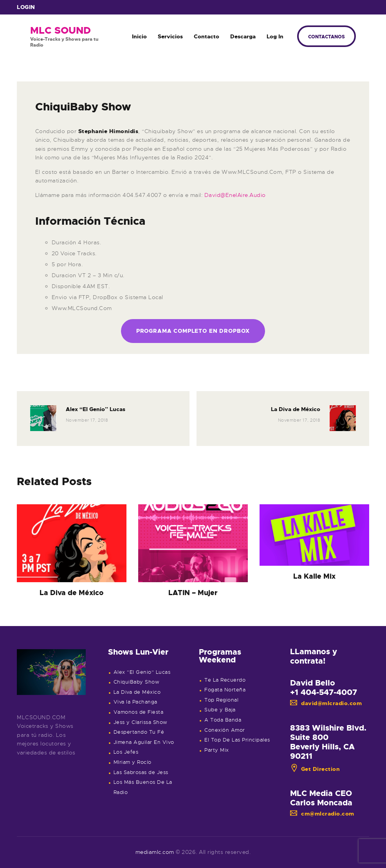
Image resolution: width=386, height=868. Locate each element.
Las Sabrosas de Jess (141, 772)
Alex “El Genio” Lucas (142, 672)
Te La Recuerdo (225, 680)
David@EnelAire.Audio (235, 195)
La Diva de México (71, 593)
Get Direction (315, 769)
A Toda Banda (223, 720)
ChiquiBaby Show (137, 682)
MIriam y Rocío (133, 762)
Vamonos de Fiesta (139, 712)
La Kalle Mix (314, 576)
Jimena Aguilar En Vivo (144, 742)
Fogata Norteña (225, 690)
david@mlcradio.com (326, 703)
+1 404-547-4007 (324, 692)
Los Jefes (126, 752)
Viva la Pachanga (135, 702)
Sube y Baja (220, 710)
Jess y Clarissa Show (141, 722)
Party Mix (217, 750)
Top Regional (221, 700)
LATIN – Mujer (193, 593)
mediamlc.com (155, 852)
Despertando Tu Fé (139, 732)
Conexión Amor (225, 730)
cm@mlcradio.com (322, 814)
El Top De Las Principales (237, 740)
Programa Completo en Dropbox (193, 331)
